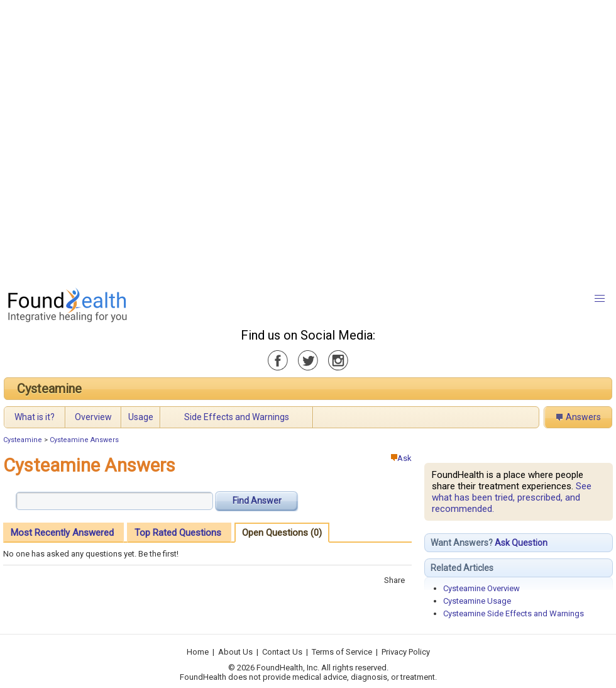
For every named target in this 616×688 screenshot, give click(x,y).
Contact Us (282, 652)
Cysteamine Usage (477, 601)
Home (198, 652)
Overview (93, 417)
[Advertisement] (140, 140)
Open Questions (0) (282, 533)
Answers (583, 417)
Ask (401, 458)
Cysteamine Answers (84, 440)
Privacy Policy (406, 652)
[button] (600, 299)
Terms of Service (342, 652)
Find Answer (257, 501)
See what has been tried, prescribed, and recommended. (512, 497)
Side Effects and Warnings (237, 417)
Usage (141, 417)
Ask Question (521, 543)
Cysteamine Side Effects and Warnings (514, 613)
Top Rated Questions (178, 533)
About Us (235, 652)
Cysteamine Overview (481, 588)
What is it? (35, 417)
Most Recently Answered (62, 533)
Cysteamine (49, 389)
